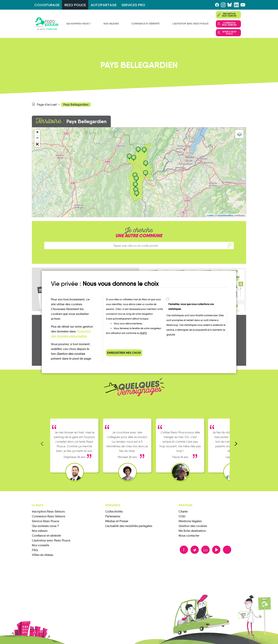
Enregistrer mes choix (124, 353)
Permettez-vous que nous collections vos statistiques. (191, 307)
